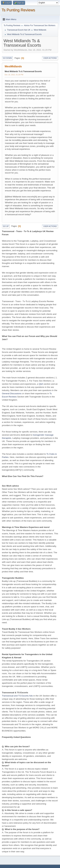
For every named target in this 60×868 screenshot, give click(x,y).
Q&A (41, 384)
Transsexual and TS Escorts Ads (17, 696)
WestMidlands (13, 66)
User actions (50, 58)
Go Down (7, 58)
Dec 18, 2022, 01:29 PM (14, 75)
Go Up (6, 226)
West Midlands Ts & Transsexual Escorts (23, 71)
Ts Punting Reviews (18, 10)
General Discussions (12, 393)
